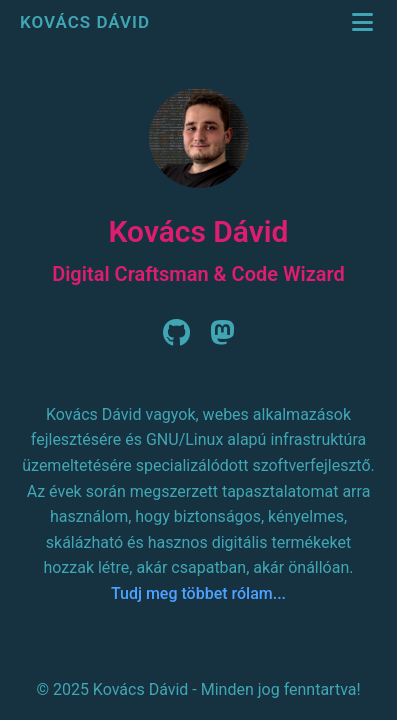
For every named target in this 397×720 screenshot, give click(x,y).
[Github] (176, 338)
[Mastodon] (222, 338)
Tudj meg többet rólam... (198, 593)
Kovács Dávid (87, 22)
